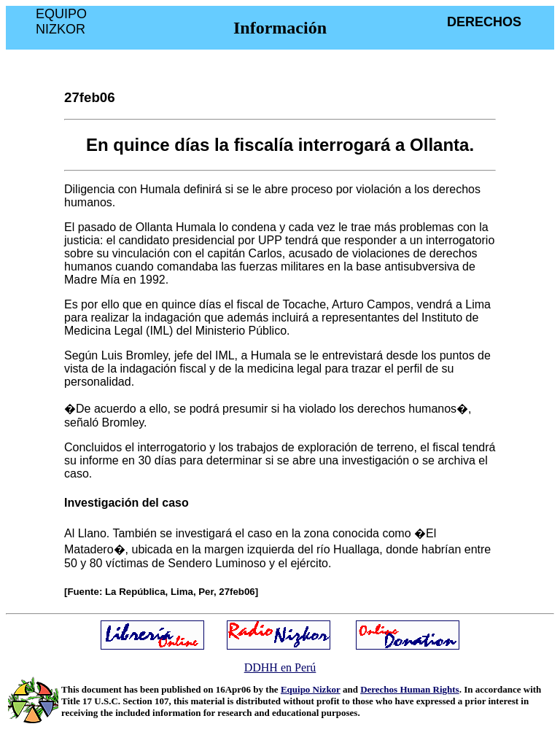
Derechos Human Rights (410, 689)
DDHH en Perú (280, 667)
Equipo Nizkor (311, 689)
